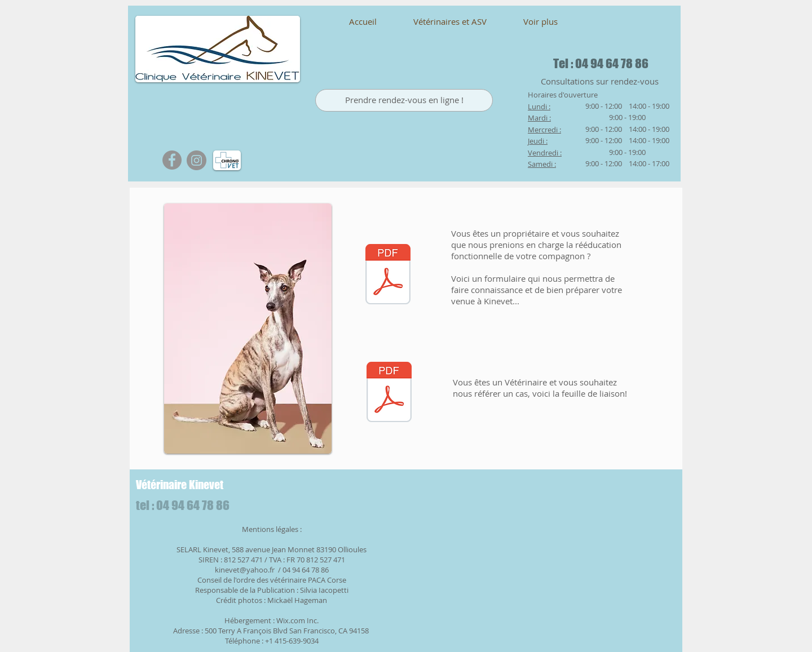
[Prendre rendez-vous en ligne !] (404, 100)
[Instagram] (197, 160)
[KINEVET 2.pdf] (389, 393)
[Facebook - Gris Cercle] (172, 160)
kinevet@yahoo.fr (245, 570)
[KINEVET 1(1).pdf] (388, 276)
